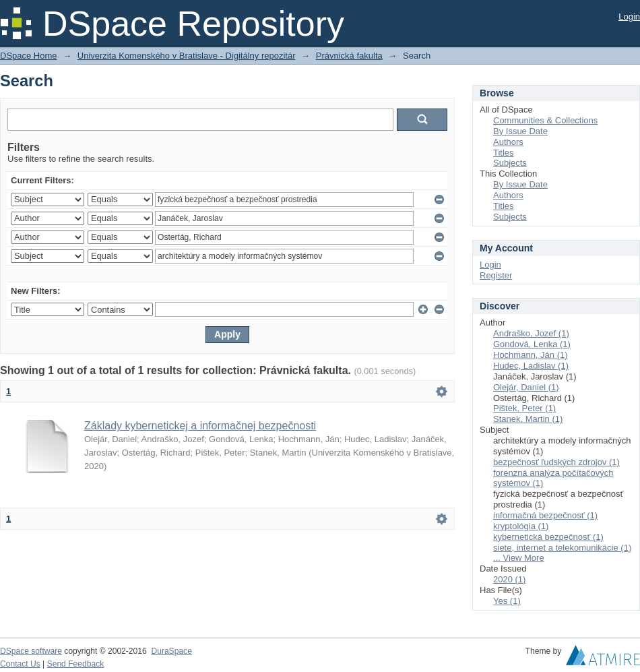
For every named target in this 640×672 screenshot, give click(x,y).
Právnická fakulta (349, 56)
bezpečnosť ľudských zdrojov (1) (556, 462)
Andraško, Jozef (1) (531, 333)
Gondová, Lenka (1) (532, 344)
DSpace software (31, 651)
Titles (504, 153)
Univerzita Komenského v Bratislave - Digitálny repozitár (187, 56)
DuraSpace (171, 651)
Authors (508, 142)
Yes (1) (507, 601)
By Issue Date (520, 131)
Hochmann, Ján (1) (531, 355)
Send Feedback (76, 664)
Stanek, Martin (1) (528, 419)
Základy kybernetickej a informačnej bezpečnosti (200, 426)
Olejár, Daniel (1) (526, 387)
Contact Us (20, 664)
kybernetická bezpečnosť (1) (548, 537)
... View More (519, 558)
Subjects (510, 163)
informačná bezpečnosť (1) (545, 515)
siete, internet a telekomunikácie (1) (562, 548)
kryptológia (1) (521, 526)
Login (629, 17)
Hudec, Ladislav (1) (531, 366)
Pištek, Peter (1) (524, 408)
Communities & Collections (545, 120)
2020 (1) (509, 579)
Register (496, 275)
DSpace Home (29, 56)
